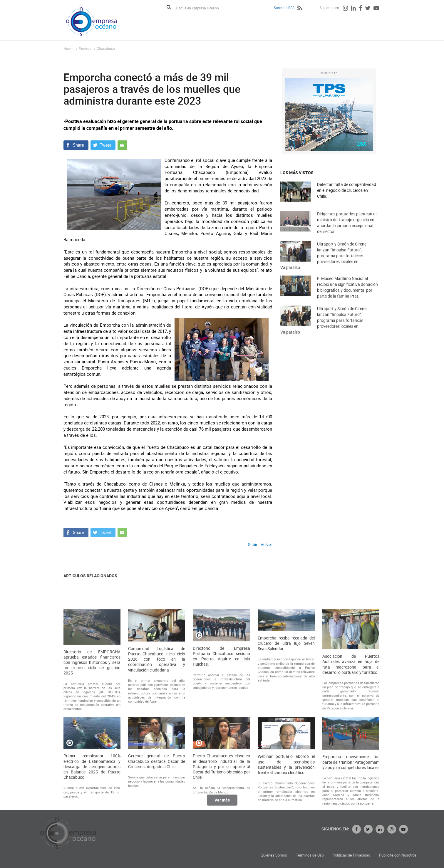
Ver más (222, 804)
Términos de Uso (371, 855)
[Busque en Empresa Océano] (201, 8)
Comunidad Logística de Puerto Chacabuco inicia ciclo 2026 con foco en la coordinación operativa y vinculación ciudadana (157, 739)
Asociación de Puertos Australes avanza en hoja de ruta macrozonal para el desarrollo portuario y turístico (351, 744)
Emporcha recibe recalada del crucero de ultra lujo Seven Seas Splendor (286, 723)
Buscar (169, 7)
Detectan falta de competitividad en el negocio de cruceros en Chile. (347, 190)
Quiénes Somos (335, 855)
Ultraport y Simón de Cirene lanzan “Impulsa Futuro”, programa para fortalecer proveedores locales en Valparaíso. (323, 267)
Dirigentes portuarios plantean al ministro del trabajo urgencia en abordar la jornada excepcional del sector (347, 232)
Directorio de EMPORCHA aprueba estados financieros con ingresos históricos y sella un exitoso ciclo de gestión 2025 (92, 742)
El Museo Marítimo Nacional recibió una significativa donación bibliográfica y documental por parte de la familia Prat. (347, 296)
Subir (253, 544)
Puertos (85, 48)
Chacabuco (106, 48)
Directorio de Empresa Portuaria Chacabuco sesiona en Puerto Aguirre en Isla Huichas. (221, 736)
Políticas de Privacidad (413, 855)
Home (68, 48)
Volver (266, 544)
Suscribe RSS (284, 8)
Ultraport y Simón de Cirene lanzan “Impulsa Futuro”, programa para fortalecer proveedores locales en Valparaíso (323, 332)
